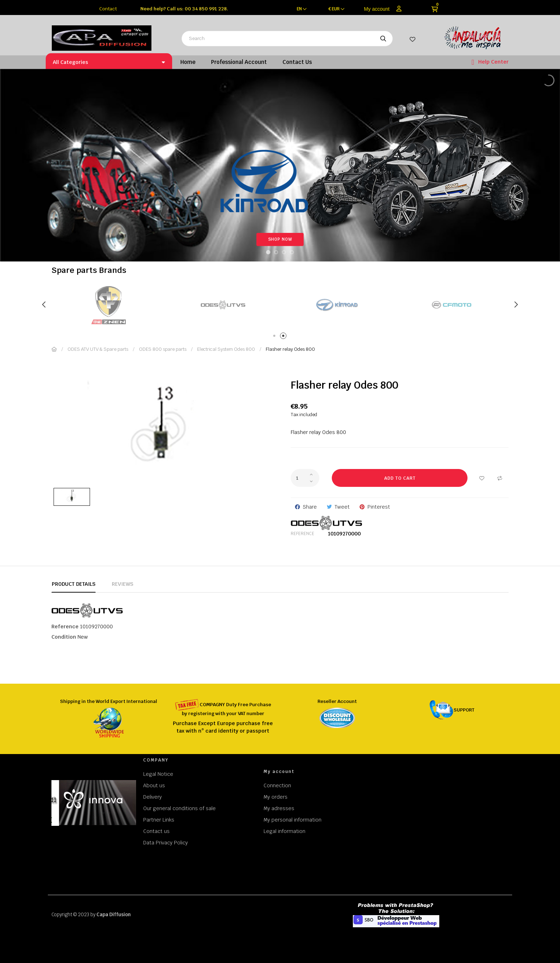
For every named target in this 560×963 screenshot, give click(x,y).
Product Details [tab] (74, 584)
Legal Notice (158, 774)
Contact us (156, 831)
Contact (108, 9)
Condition (64, 637)
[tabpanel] (112, 305)
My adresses (279, 808)
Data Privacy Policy (166, 843)
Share (310, 507)
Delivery (152, 797)
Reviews (122, 584)
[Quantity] (305, 478)
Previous (44, 305)
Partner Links (159, 820)
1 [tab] (276, 337)
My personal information (292, 820)
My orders (276, 797)
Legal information (284, 831)
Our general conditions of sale (179, 808)
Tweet (342, 507)
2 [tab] (284, 337)
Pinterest (379, 507)
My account (377, 9)
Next (516, 305)
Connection (277, 785)
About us (154, 785)
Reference (302, 534)
